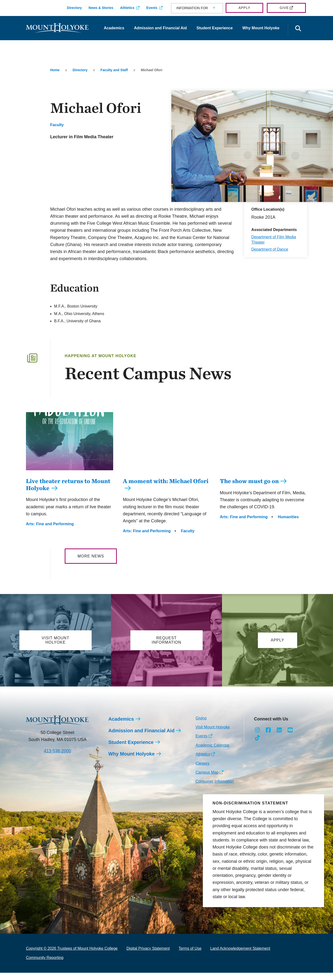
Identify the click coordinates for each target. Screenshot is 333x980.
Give (284, 8)
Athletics (127, 8)
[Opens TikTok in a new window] (258, 738)
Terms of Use (190, 949)
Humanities (288, 517)
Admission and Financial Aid (160, 28)
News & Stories (101, 8)
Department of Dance (270, 249)
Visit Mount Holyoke (213, 727)
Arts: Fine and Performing (50, 531)
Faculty (57, 125)
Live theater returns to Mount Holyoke (68, 492)
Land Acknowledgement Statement (240, 949)
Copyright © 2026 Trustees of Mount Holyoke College (72, 949)
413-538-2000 (57, 751)
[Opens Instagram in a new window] (258, 730)
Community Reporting (45, 958)
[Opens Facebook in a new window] (268, 730)
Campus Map (207, 773)
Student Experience (215, 28)
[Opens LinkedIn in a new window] (279, 730)
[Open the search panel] (298, 29)
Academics (114, 28)
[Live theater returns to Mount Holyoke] (70, 474)
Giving (201, 718)
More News (91, 556)
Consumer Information (215, 782)
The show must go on (249, 481)
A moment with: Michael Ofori (166, 481)
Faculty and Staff (114, 70)
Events (152, 8)
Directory (74, 8)
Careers (202, 763)
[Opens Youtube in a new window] (290, 730)
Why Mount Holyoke (261, 28)
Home (55, 70)
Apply (244, 8)
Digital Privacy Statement (148, 949)
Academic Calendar (213, 745)
